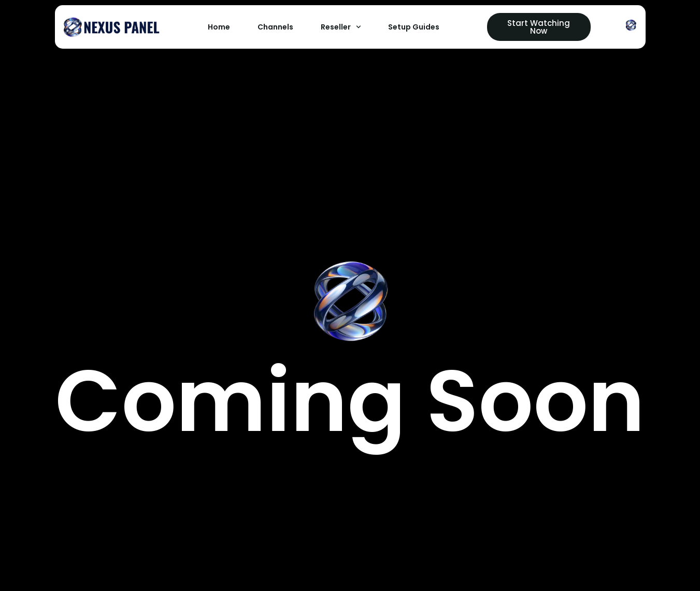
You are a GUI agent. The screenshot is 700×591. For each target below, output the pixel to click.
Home (219, 27)
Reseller (341, 27)
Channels (275, 27)
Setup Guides (414, 27)
